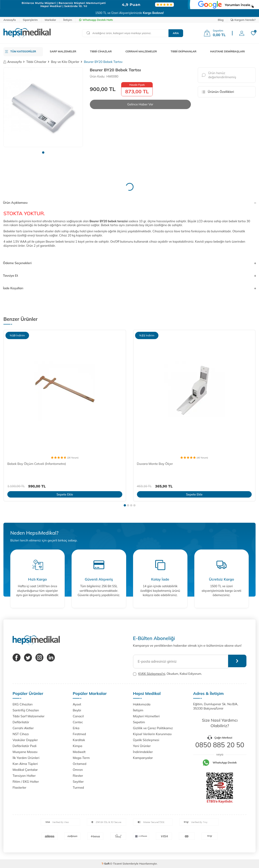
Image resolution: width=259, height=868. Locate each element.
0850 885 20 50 (220, 745)
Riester (78, 776)
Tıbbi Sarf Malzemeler (29, 716)
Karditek (79, 740)
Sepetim (139, 722)
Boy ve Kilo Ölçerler (65, 62)
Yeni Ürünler (142, 746)
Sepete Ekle (65, 494)
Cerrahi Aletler (23, 728)
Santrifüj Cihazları (26, 710)
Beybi (77, 710)
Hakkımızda (142, 704)
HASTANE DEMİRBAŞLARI (227, 51)
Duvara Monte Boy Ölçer (155, 464)
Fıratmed (79, 734)
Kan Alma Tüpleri (25, 764)
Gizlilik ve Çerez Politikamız (153, 728)
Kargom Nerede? (243, 20)
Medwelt (79, 752)
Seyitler (78, 782)
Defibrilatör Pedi (25, 746)
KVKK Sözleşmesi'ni (152, 674)
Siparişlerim (30, 20)
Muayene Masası (25, 752)
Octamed (79, 764)
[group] (43, 107)
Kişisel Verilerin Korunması (152, 734)
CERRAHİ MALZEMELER (141, 51)
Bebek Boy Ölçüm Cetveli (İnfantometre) (37, 464)
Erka (76, 728)
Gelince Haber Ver (140, 104)
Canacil (78, 716)
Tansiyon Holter (24, 776)
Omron (78, 770)
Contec (78, 722)
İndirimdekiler (143, 752)
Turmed (78, 788)
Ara (176, 33)
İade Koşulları (129, 288)
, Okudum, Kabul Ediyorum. (168, 674)
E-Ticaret (116, 864)
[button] (43, 153)
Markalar (51, 20)
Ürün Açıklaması (129, 203)
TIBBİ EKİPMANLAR (183, 51)
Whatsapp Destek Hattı (96, 20)
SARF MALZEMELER (63, 51)
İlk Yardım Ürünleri (26, 758)
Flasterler (19, 788)
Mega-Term (81, 758)
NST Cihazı (21, 734)
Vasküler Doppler (25, 740)
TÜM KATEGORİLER (23, 51)
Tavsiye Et (129, 276)
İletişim (68, 20)
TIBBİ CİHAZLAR (101, 51)
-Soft (106, 864)
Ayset (77, 704)
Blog (221, 20)
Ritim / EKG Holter (26, 782)
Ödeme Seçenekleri (129, 263)
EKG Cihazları (23, 704)
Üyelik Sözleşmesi (146, 740)
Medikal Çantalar (25, 770)
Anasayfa (10, 20)
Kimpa (77, 746)
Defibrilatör (21, 722)
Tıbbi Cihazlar (36, 62)
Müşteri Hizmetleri (146, 716)
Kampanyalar (143, 758)
